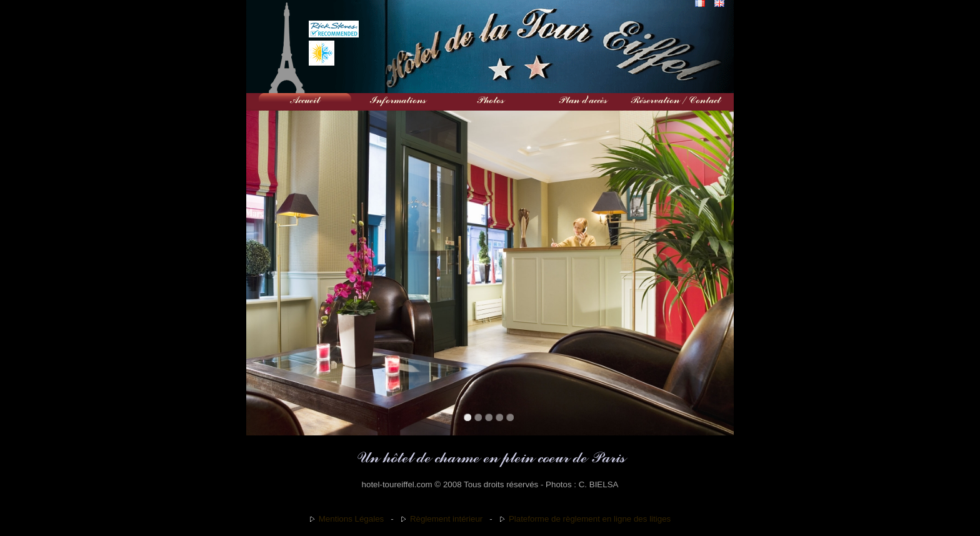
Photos (490, 100)
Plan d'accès (582, 100)
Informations (397, 100)
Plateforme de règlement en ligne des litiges (590, 519)
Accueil (305, 100)
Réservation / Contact (675, 100)
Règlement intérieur (446, 519)
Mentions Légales (351, 519)
